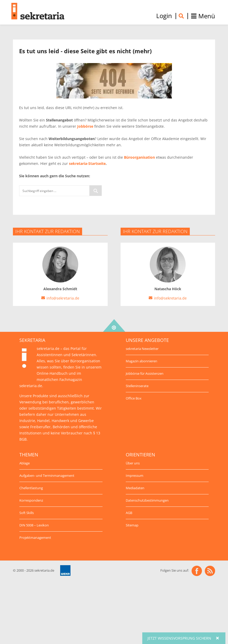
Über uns (133, 463)
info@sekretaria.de (63, 298)
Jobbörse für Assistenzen (145, 373)
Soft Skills (27, 513)
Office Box (134, 398)
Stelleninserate (137, 386)
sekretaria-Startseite (87, 163)
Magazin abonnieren (141, 361)
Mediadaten (135, 488)
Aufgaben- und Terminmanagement (47, 476)
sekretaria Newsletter (142, 349)
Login (164, 16)
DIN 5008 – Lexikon (34, 525)
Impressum (135, 476)
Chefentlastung (31, 488)
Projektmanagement (35, 538)
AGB (129, 513)
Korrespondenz (31, 500)
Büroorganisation (139, 157)
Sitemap (132, 525)
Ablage (25, 463)
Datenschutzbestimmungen (147, 500)
